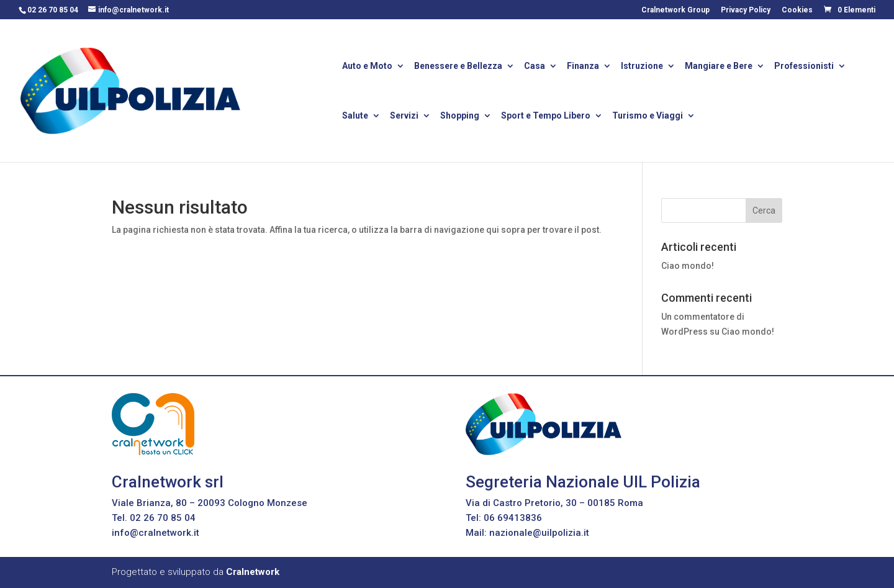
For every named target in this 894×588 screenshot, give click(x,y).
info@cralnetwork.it (156, 533)
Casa (535, 67)
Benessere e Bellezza (458, 67)
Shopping (460, 116)
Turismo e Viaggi (648, 116)
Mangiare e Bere (719, 67)
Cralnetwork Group (675, 10)
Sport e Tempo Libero (546, 116)
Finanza (583, 67)
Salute (355, 116)
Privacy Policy (746, 10)
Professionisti (804, 67)
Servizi (404, 116)
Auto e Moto (367, 67)
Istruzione (642, 67)
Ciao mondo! (688, 266)
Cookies (797, 10)
